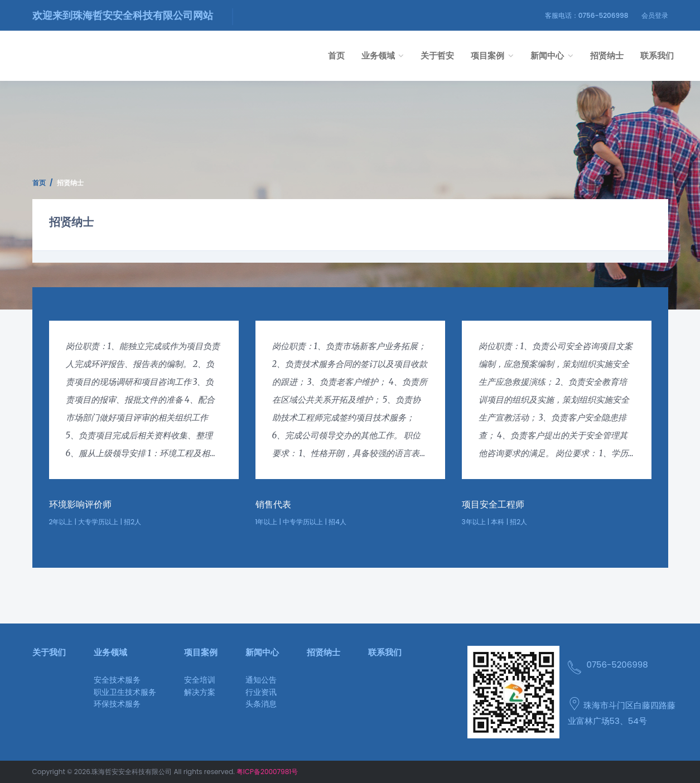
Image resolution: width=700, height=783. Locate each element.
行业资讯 (261, 692)
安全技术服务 (117, 680)
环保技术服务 (117, 704)
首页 (336, 55)
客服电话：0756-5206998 (587, 15)
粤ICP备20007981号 (267, 772)
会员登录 (655, 15)
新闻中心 (552, 55)
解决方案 (200, 692)
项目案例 (492, 55)
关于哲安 (437, 55)
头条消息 (261, 704)
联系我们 (657, 55)
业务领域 (383, 55)
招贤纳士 (607, 55)
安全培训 (200, 680)
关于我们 (49, 652)
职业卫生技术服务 (125, 692)
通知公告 (261, 680)
